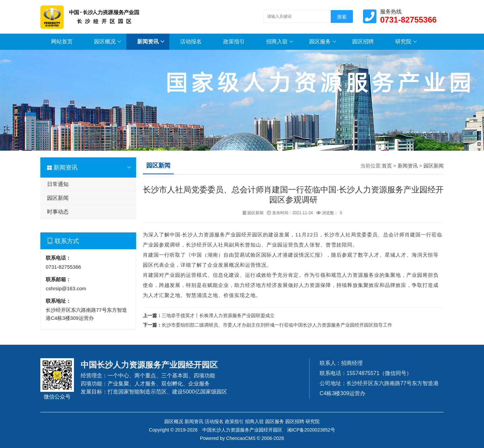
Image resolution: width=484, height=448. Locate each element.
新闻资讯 (151, 42)
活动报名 (191, 42)
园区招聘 (363, 42)
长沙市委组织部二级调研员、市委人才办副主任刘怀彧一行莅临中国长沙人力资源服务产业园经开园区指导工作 (277, 325)
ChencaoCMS (241, 438)
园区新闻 (58, 198)
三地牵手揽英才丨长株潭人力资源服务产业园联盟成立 (218, 315)
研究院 (406, 42)
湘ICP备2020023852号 (311, 430)
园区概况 (108, 42)
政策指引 (234, 42)
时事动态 (58, 212)
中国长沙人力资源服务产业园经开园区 (242, 430)
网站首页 (62, 42)
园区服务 (323, 42)
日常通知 (58, 184)
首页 (387, 166)
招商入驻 (280, 42)
